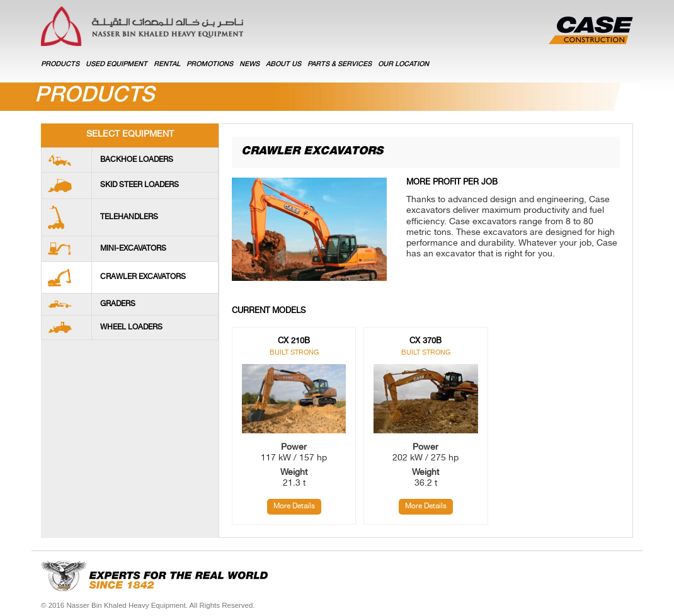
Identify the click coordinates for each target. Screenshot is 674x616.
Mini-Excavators (133, 249)
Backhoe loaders (137, 160)
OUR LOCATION (403, 65)
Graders (118, 304)
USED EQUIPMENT (117, 65)
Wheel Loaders (131, 328)
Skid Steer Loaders (140, 185)
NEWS (249, 65)
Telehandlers (129, 217)
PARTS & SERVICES (340, 65)
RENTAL (167, 65)
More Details (294, 506)
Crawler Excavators (143, 277)
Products (60, 65)
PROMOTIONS (210, 65)
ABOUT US (283, 65)
